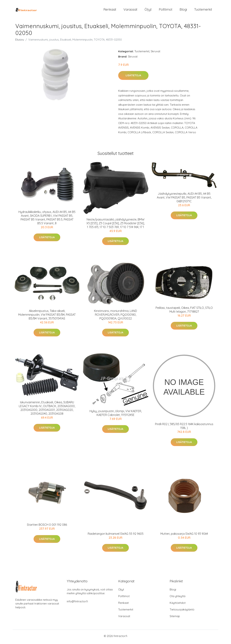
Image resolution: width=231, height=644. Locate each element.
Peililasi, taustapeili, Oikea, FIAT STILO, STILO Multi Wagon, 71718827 (184, 311)
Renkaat (110, 10)
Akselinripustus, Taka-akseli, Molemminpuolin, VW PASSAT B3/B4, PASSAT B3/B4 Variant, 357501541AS (47, 316)
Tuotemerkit (203, 10)
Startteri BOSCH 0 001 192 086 (47, 527)
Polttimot (166, 10)
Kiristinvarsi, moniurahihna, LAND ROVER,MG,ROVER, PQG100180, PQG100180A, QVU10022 (115, 316)
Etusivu (20, 41)
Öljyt (148, 10)
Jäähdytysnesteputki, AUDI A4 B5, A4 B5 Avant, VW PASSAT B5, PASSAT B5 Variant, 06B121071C (184, 199)
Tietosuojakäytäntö (182, 611)
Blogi (183, 10)
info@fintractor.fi (77, 603)
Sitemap (175, 618)
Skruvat (155, 53)
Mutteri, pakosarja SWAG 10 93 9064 (184, 535)
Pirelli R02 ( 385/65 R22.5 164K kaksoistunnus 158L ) (184, 428)
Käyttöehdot (178, 605)
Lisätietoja (133, 77)
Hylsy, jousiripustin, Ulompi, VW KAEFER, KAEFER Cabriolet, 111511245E (116, 415)
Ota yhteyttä (177, 598)
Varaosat (130, 10)
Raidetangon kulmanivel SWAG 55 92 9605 (116, 535)
